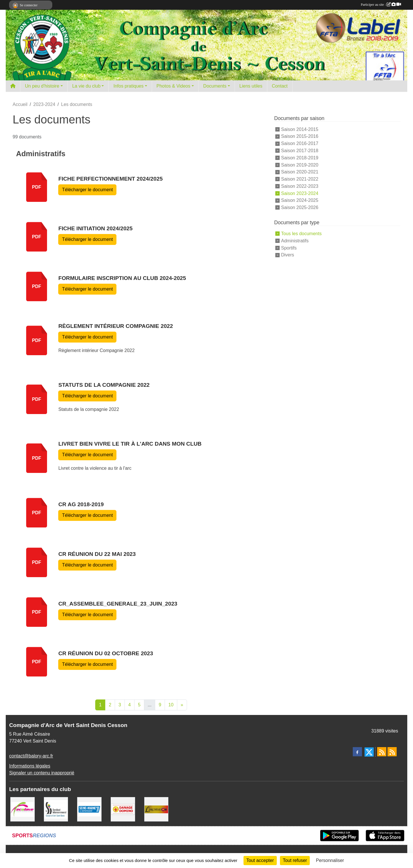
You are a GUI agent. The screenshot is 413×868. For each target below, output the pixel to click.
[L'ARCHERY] (156, 809)
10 (171, 705)
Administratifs (295, 241)
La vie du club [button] (86, 86)
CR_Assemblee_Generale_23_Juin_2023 (118, 604)
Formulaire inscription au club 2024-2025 (122, 278)
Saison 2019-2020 (300, 165)
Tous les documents (301, 234)
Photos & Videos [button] (174, 86)
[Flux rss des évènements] (392, 752)
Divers (288, 255)
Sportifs (289, 248)
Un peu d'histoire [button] (42, 86)
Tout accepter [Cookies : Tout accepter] (260, 860)
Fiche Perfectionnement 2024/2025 (110, 179)
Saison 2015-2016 (300, 136)
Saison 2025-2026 (300, 207)
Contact (280, 86)
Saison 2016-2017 (300, 143)
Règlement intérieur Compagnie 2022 (115, 326)
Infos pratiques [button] (128, 86)
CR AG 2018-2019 (81, 504)
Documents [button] (215, 86)
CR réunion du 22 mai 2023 (97, 554)
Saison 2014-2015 (300, 129)
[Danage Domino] (123, 809)
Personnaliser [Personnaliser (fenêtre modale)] (330, 860)
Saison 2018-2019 (300, 158)
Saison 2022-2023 (300, 186)
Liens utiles (251, 86)
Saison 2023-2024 (300, 193)
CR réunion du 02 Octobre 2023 (106, 653)
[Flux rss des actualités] (382, 752)
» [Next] (182, 705)
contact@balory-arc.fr (31, 756)
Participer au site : (381, 5)
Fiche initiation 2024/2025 (95, 228)
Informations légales (30, 766)
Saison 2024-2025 (300, 200)
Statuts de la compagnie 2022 (104, 385)
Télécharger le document (87, 190)
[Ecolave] (23, 809)
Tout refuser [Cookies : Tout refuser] (295, 860)
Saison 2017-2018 (300, 151)
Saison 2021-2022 (300, 179)
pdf (37, 187)
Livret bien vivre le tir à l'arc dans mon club (130, 444)
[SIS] (56, 809)
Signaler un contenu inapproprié (42, 773)
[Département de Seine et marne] (89, 809)
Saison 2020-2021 (300, 172)
